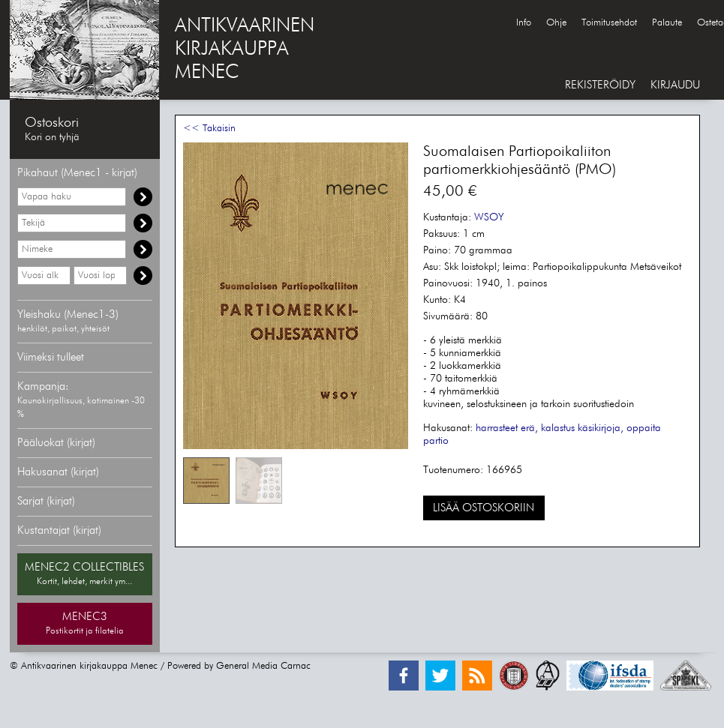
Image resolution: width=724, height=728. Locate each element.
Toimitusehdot (609, 23)
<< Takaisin (209, 129)
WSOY (489, 217)
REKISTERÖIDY (600, 85)
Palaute (667, 23)
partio (436, 441)
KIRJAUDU (675, 85)
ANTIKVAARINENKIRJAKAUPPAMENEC (245, 49)
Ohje (556, 23)
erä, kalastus (548, 428)
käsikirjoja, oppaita (619, 428)
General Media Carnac (263, 666)
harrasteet (497, 428)
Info (524, 23)
